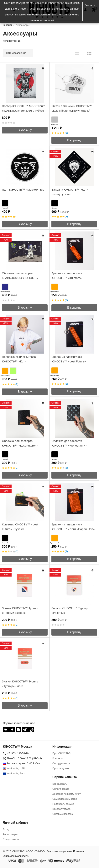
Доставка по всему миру (67, 794)
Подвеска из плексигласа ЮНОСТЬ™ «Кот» (19, 359)
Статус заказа (11, 839)
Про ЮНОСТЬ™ (62, 753)
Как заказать (60, 784)
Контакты (58, 758)
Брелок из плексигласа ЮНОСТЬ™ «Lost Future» (69, 359)
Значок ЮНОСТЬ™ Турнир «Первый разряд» (20, 610)
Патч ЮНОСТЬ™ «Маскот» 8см (23, 190)
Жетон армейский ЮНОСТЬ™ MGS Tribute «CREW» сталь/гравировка (72, 111)
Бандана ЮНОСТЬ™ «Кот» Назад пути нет (70, 192)
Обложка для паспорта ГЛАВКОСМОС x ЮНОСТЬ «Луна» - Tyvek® (20, 278)
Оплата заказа (61, 789)
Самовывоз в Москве (65, 799)
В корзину (25, 130)
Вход (6, 829)
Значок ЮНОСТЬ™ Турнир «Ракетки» (69, 610)
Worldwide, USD (14, 768)
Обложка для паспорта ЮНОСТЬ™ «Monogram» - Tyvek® (69, 445)
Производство (61, 768)
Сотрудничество (62, 763)
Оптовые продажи (63, 814)
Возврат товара (61, 809)
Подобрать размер (63, 804)
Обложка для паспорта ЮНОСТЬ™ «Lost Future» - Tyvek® (20, 445)
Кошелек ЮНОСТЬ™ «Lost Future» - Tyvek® (20, 527)
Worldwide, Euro (14, 773)
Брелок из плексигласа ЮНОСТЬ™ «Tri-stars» (67, 276)
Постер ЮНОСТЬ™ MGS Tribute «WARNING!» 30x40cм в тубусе (24, 108)
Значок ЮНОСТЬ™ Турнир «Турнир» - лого (20, 684)
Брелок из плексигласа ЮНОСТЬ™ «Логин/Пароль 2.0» (73, 527)
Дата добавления (16, 53)
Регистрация (10, 834)
